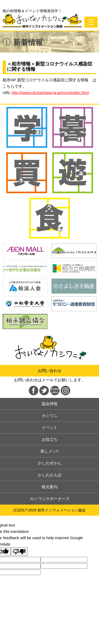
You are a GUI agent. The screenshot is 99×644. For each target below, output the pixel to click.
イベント (50, 427)
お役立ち (50, 439)
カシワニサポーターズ (50, 499)
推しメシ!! (49, 451)
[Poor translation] (19, 552)
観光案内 (50, 487)
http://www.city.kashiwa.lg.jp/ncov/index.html (50, 93)
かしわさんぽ (50, 475)
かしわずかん (50, 463)
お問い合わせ (50, 371)
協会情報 (50, 404)
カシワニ (50, 415)
